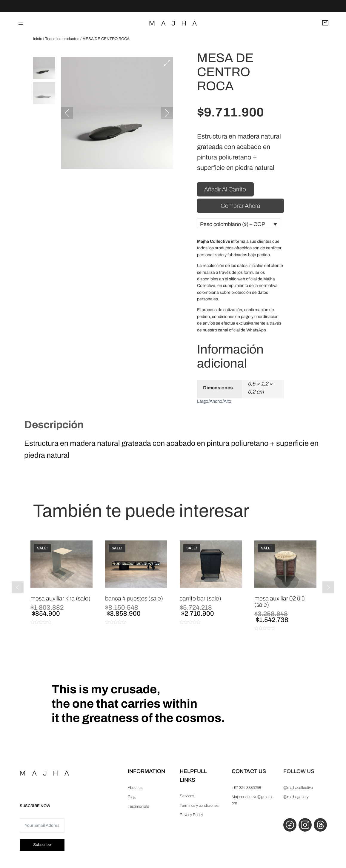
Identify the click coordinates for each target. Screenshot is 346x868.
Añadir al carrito (225, 191)
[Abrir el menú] (21, 23)
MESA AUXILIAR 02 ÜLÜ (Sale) (280, 604)
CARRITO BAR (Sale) (200, 600)
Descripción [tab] (54, 426)
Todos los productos (62, 39)
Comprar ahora (240, 207)
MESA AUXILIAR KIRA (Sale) (60, 600)
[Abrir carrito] (325, 23)
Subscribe (42, 847)
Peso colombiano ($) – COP (233, 226)
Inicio (38, 39)
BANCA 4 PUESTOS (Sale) (134, 600)
